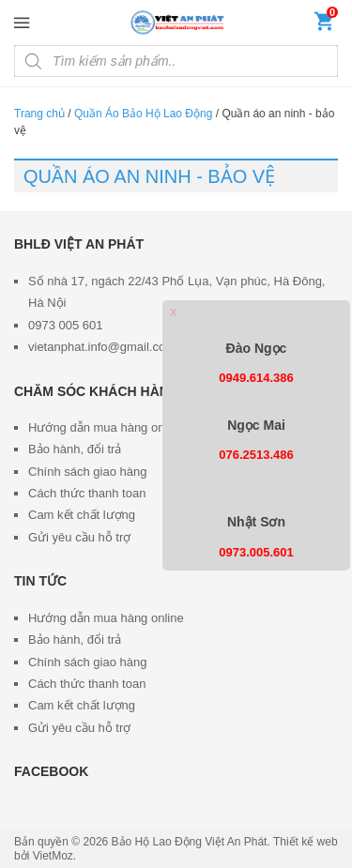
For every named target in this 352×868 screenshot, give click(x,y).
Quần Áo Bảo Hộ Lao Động (143, 114)
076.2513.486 (256, 455)
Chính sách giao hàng (87, 472)
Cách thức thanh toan (87, 493)
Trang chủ (39, 114)
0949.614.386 (256, 378)
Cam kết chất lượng (82, 515)
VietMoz (53, 856)
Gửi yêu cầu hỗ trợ (79, 537)
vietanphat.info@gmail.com (102, 347)
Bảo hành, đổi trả (75, 449)
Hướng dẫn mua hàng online (106, 427)
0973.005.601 (256, 552)
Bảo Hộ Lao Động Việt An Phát (190, 842)
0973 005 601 (66, 325)
